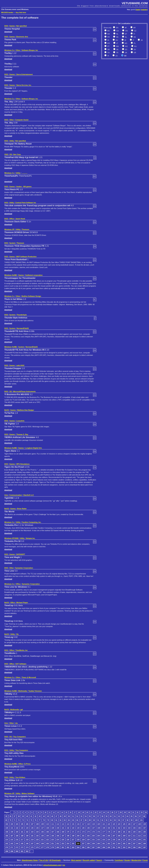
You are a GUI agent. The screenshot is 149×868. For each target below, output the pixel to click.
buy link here (21, 12)
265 (124, 844)
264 (119, 844)
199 (73, 836)
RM (117, 46)
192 (37, 836)
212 (139, 836)
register (144, 10)
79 (48, 820)
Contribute (119, 860)
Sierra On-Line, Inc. (24, 85)
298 (7, 851)
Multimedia (23, 691)
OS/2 (6, 154)
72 (19, 820)
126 (129, 824)
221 (42, 840)
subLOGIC (20, 365)
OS (11, 154)
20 (87, 812)
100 (136, 820)
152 (119, 828)
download (8, 32)
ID (125, 40)
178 (109, 832)
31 (133, 812)
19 (83, 812)
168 (58, 832)
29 (125, 812)
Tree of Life (44, 860)
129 (144, 824)
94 (111, 820)
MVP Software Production (26, 257)
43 (40, 816)
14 (62, 812)
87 (82, 820)
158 (7, 832)
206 (109, 836)
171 (73, 832)
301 (22, 851)
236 (119, 840)
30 (129, 812)
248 (37, 844)
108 (37, 824)
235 (114, 840)
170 (68, 832)
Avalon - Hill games (24, 187)
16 (71, 812)
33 (142, 812)
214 (7, 840)
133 (22, 828)
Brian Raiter (22, 509)
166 (48, 832)
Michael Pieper (22, 603)
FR (108, 37)
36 (10, 816)
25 (108, 812)
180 (119, 832)
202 (88, 836)
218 (27, 840)
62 (119, 816)
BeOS (7, 410)
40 (27, 816)
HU (117, 40)
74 (27, 820)
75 (31, 820)
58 (102, 816)
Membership (136, 860)
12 (54, 812)
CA (117, 31)
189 (22, 836)
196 (58, 836)
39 (23, 816)
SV (135, 49)
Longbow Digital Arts (34, 448)
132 (17, 828)
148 (99, 828)
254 (68, 844)
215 (12, 840)
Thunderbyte (22, 315)
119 (94, 824)
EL (126, 37)
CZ (135, 31)
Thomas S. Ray (22, 434)
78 (44, 820)
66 (136, 816)
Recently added (89, 860)
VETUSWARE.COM (135, 3)
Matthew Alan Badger (26, 410)
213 (144, 836)
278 (48, 847)
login (138, 10)
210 (129, 836)
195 (53, 836)
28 (121, 812)
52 (77, 816)
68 (144, 816)
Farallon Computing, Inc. (32, 522)
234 (109, 840)
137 (42, 828)
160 (17, 832)
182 (129, 832)
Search (99, 860)
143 (73, 828)
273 (22, 847)
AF (126, 28)
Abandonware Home (30, 860)
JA (141, 40)
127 (134, 824)
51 (73, 816)
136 (37, 828)
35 (6, 816)
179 (114, 832)
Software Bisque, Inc (30, 50)
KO (108, 43)
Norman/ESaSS (23, 328)
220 (37, 840)
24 (104, 812)
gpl (22, 710)
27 (117, 812)
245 (22, 844)
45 (48, 816)
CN (126, 31)
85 (73, 820)
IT (133, 40)
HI (108, 40)
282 (68, 847)
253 (63, 844)
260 (99, 844)
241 (144, 840)
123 (114, 824)
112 (58, 824)
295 (134, 847)
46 (52, 816)
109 (42, 824)
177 (104, 832)
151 (114, 828)
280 (58, 847)
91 (98, 820)
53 (82, 816)
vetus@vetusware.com (52, 865)
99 (132, 820)
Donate (127, 860)
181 (124, 832)
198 (68, 836)
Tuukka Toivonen (35, 691)
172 (78, 832)
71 (15, 820)
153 (124, 828)
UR (135, 53)
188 (17, 836)
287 (94, 847)
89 (90, 820)
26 (112, 812)
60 (111, 816)
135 (32, 828)
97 (123, 820)
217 (22, 840)
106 (27, 824)
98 (127, 820)
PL (135, 43)
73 (23, 820)
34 (146, 812)
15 (66, 812)
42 (36, 816)
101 (141, 820)
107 (32, 824)
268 (139, 844)
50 (69, 816)
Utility (12, 141)
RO (126, 46)
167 (53, 832)
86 (77, 820)
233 (104, 840)
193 (42, 836)
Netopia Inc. (31, 538)
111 (53, 824)
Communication (16, 495)
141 (63, 828)
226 (68, 840)
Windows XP (9, 229)
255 (73, 844)
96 (119, 820)
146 (88, 828)
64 (127, 816)
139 (53, 828)
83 (65, 820)
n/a (16, 723)
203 (94, 836)
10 (46, 812)
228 (78, 840)
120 (99, 824)
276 (37, 847)
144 (78, 828)
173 (83, 832)
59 (107, 816)
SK (117, 49)
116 (78, 824)
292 (119, 847)
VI (108, 56)
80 (52, 820)
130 (7, 828)
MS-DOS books (7, 12)
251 (53, 844)
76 (36, 820)
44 (44, 816)
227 (73, 840)
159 (12, 832)
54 (86, 816)
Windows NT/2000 (11, 538)
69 (6, 820)
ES (126, 49)
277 (42, 847)
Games (12, 26)
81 (56, 820)
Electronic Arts (22, 37)
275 (32, 847)
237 (124, 840)
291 (114, 847)
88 (86, 820)
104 (17, 824)
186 (7, 836)
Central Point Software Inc (26, 203)
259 (94, 844)
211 (134, 836)
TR (117, 53)
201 (83, 836)
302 (27, 851)
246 (27, 844)
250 (48, 844)
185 (144, 832)
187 (12, 836)
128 (139, 824)
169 (63, 832)
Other (18, 50)
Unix (6, 495)
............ (25, 173)
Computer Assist (22, 120)
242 (7, 844)
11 (50, 812)
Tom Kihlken (20, 777)
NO (126, 43)
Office (12, 219)
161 (22, 832)
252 (58, 844)
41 (31, 816)
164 (37, 832)
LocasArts (20, 421)
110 (48, 824)
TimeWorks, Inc (22, 650)
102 (7, 824)
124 (119, 824)
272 (17, 847)
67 (140, 816)
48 (61, 816)
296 (139, 847)
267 (134, 844)
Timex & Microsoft (29, 677)
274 (27, 847)
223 (53, 840)
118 (88, 824)
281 (63, 847)
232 (99, 840)
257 (83, 844)
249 (42, 844)
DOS (6, 26)
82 (61, 820)
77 (40, 820)
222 (48, 840)
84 (69, 820)
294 (129, 847)
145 (83, 828)
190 (27, 836)
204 (99, 836)
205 (104, 836)
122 (109, 824)
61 (115, 816)
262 (109, 844)
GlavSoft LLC (29, 495)
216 (17, 840)
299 (12, 851)
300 (17, 851)
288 (99, 847)
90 (94, 820)
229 (83, 840)
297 (144, 847)
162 (27, 832)
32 (137, 812)
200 (78, 836)
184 (139, 832)
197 (63, 836)
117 (83, 824)
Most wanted (76, 860)
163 (32, 832)
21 (91, 812)
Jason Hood (20, 219)
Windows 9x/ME (11, 275)
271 (12, 847)
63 (123, 816)
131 (12, 828)
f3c (17, 634)
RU (135, 46)
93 (107, 820)
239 (134, 840)
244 (17, 844)
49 (65, 816)
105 (22, 824)
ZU (116, 56)
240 (139, 840)
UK (126, 53)
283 (73, 847)
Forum (145, 860)
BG (108, 31)
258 (88, 844)
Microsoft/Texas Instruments (24, 391)
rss (64, 865)
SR (108, 49)
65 (132, 816)
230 (88, 840)
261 (104, 844)
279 (53, 847)
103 (12, 824)
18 (79, 812)
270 (7, 847)
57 (98, 816)
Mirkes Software (28, 793)
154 (129, 828)
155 (134, 828)
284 (78, 847)
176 (99, 832)
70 (10, 820)
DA (108, 34)
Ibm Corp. (17, 154)
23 (100, 812)
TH (108, 53)
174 (88, 832)
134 (27, 828)
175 (94, 832)
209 (124, 836)
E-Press (27, 764)
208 (119, 836)
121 (104, 824)
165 (42, 832)
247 (32, 844)
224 (58, 840)
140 (58, 828)
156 (139, 828)
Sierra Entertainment (24, 74)
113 (63, 824)
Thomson (25, 229)
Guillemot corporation (34, 275)
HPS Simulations (23, 464)
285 (83, 847)
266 (129, 844)
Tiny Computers (19, 737)
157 (144, 828)
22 (96, 812)
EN (117, 28)
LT (117, 43)
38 (19, 816)
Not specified (21, 26)
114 (68, 824)
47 (56, 816)
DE (117, 37)
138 (48, 828)
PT (108, 46)
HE (135, 37)
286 (88, 847)
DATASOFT (21, 554)
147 (94, 828)
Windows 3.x (9, 50)
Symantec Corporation (24, 568)
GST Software (21, 664)
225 (63, 840)
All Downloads (55, 860)
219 (32, 840)
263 (114, 844)
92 (102, 820)
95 (115, 820)
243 (12, 844)
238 (129, 840)
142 (68, 828)
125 (124, 824)
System (12, 243)
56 (94, 816)
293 (124, 847)
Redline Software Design (31, 296)
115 (73, 824)
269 (144, 844)
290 (109, 847)
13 (58, 812)
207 (114, 836)
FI (134, 34)
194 (48, 836)
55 (90, 816)
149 (104, 828)
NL (117, 34)
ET (126, 34)
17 (75, 812)
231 (94, 840)
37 (15, 816)
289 (104, 847)
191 (32, 836)
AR (134, 28)
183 (134, 832)
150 (109, 828)
